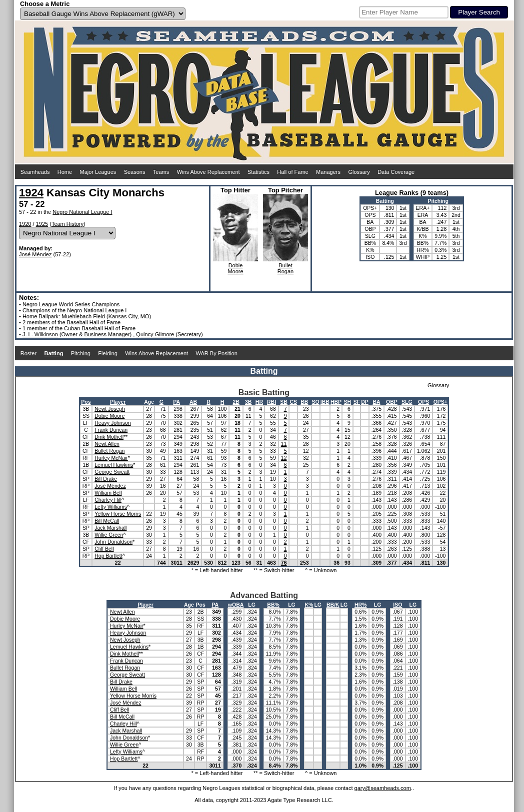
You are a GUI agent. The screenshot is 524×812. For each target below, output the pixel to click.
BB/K (333, 605)
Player (118, 402)
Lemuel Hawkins (114, 465)
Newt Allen (107, 444)
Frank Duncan (111, 430)
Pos (86, 402)
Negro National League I (82, 212)
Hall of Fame (292, 172)
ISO (397, 605)
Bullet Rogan (109, 451)
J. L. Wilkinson (40, 334)
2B (236, 402)
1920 (25, 224)
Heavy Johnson (112, 423)
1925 (42, 224)
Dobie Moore (109, 416)
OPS (423, 402)
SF (357, 402)
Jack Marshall (110, 528)
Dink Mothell (109, 437)
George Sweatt (112, 472)
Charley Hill (108, 500)
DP (365, 402)
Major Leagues (98, 172)
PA (176, 402)
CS (293, 402)
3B (248, 402)
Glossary (359, 172)
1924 (31, 193)
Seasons (135, 172)
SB (284, 402)
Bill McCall (107, 521)
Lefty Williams (111, 507)
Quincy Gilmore (155, 334)
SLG (407, 402)
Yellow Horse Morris (118, 514)
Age (149, 402)
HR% (361, 605)
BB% (273, 605)
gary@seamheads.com (383, 788)
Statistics (258, 172)
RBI (271, 402)
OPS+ (440, 402)
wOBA (236, 605)
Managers (328, 172)
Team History (67, 224)
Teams (161, 172)
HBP (336, 402)
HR (259, 402)
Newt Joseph (110, 409)
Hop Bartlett (108, 556)
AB (193, 402)
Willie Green (109, 535)
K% (309, 605)
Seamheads (35, 172)
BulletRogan (285, 268)
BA (376, 402)
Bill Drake (106, 479)
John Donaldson (113, 542)
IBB (325, 402)
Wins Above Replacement (208, 172)
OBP (392, 402)
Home (65, 172)
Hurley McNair (111, 458)
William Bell (108, 493)
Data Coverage (396, 172)
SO (316, 402)
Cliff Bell (104, 549)
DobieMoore (235, 268)
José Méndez (35, 254)
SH (348, 402)
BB (304, 402)
